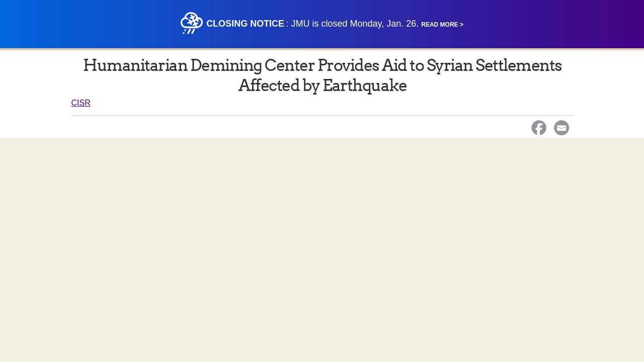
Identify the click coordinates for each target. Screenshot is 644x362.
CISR (81, 103)
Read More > (442, 25)
